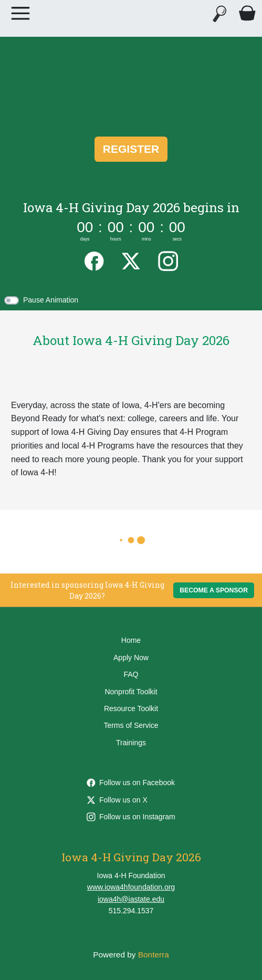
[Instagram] (168, 260)
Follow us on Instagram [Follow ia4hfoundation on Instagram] (131, 817)
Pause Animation (51, 300)
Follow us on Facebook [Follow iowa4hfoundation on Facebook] (131, 783)
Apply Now (131, 658)
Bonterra (154, 955)
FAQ (131, 674)
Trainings (131, 743)
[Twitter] (131, 260)
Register (131, 149)
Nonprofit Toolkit (131, 692)
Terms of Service (131, 725)
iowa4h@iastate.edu (131, 899)
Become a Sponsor (214, 590)
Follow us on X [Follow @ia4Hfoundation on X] (117, 800)
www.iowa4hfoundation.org (131, 887)
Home (131, 640)
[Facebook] (94, 260)
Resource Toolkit (131, 708)
